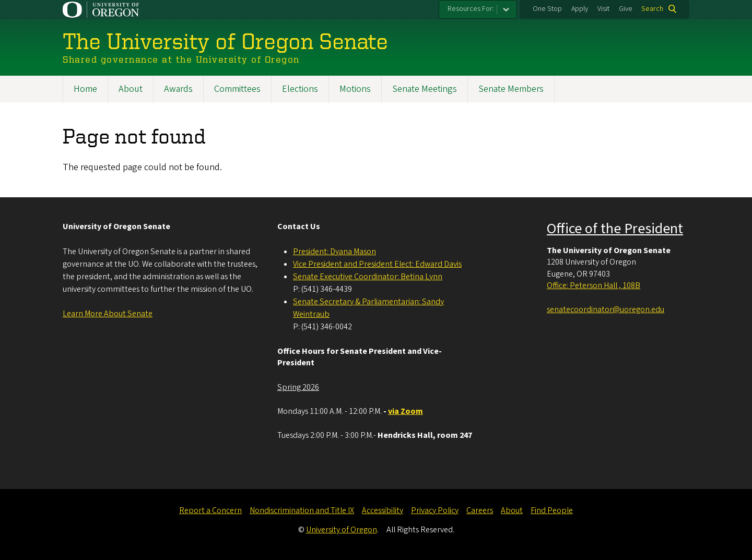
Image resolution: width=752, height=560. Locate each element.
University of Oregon (342, 530)
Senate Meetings (425, 89)
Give (626, 9)
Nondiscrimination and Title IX (302, 510)
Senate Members (511, 89)
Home (85, 89)
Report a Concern (210, 510)
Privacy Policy (435, 510)
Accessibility (383, 510)
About (131, 89)
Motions (355, 89)
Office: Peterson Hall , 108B (594, 285)
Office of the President (615, 229)
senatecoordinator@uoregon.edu (606, 309)
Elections (300, 89)
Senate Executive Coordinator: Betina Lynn (368, 277)
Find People (552, 510)
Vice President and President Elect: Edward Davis (377, 264)
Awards (178, 89)
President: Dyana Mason (334, 252)
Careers (480, 510)
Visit (603, 9)
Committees (237, 89)
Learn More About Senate (108, 314)
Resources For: (471, 9)
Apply (580, 9)
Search (652, 9)
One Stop (547, 9)
